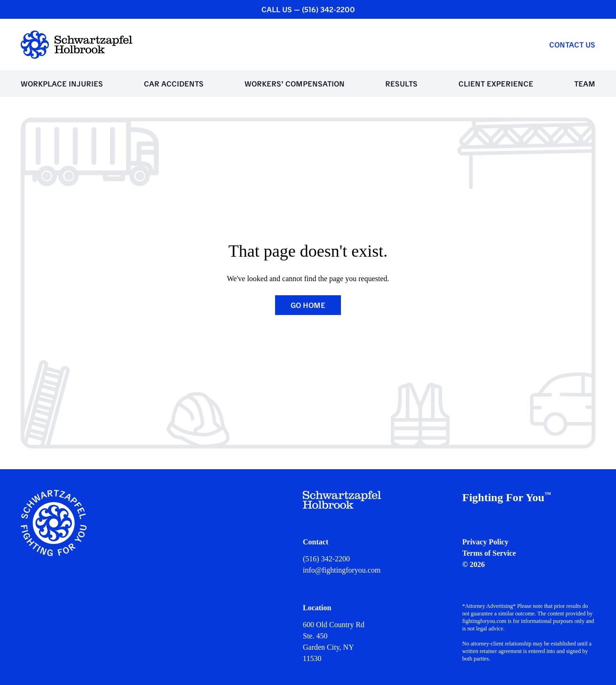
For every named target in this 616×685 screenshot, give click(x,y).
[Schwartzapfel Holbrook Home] (77, 45)
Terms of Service (489, 553)
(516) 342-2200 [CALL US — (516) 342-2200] (328, 9)
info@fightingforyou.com (342, 570)
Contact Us (572, 45)
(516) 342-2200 (326, 559)
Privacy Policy (485, 542)
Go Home (308, 305)
